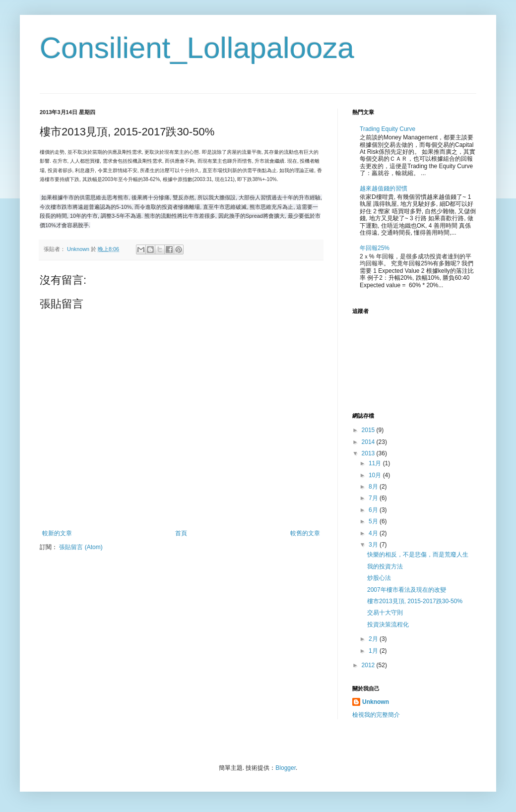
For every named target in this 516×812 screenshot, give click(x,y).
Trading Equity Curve (387, 129)
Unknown (376, 702)
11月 (376, 463)
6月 (374, 510)
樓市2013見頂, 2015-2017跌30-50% (415, 601)
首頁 (181, 533)
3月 (374, 545)
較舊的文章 (305, 533)
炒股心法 (379, 578)
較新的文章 (57, 533)
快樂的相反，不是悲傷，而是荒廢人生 (418, 555)
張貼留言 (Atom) (81, 547)
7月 (374, 498)
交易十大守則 (385, 613)
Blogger (286, 768)
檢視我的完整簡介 (376, 715)
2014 (369, 442)
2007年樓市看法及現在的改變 (407, 590)
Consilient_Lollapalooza (197, 48)
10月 (376, 475)
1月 (374, 651)
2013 (369, 453)
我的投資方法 (385, 566)
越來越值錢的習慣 (384, 188)
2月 (374, 639)
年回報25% (375, 248)
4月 (374, 533)
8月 (374, 487)
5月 (374, 521)
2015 (369, 430)
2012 (369, 665)
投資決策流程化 (388, 625)
